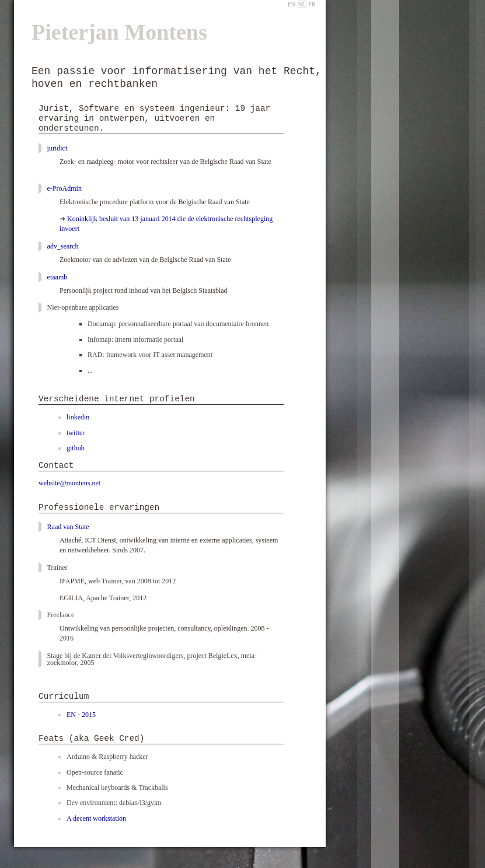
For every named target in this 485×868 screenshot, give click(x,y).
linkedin (78, 417)
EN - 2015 (81, 715)
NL (302, 4)
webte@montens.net (69, 483)
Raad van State (69, 527)
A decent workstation (96, 818)
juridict (57, 148)
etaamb (57, 277)
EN (292, 4)
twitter (76, 433)
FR (312, 4)
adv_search (63, 246)
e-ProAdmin (64, 188)
